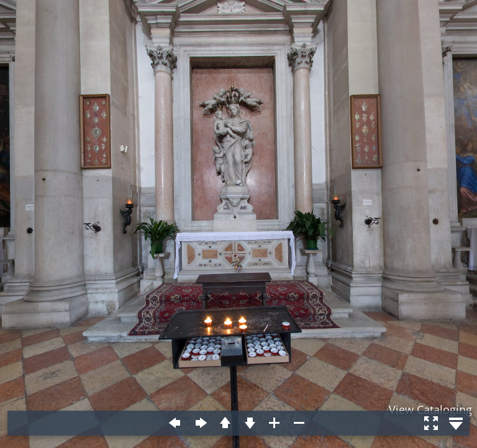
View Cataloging (430, 409)
